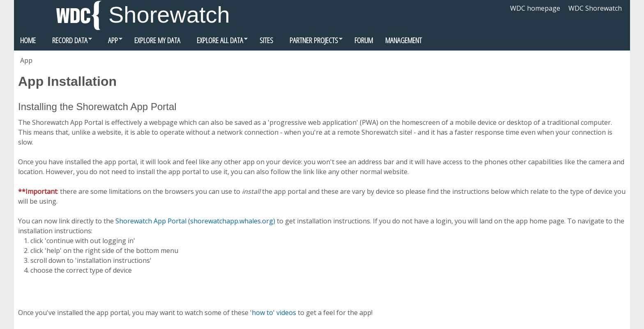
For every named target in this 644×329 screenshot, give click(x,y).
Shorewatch (169, 15)
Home (28, 40)
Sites (266, 40)
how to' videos (274, 313)
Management (404, 40)
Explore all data (217, 42)
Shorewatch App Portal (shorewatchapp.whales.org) (195, 221)
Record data (67, 42)
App (110, 42)
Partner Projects (311, 42)
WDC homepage (535, 8)
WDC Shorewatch (595, 8)
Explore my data (157, 40)
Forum (364, 40)
